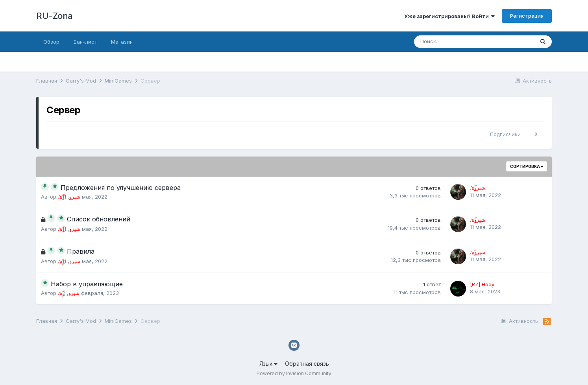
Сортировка (527, 166)
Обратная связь (307, 364)
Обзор (51, 42)
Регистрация (527, 16)
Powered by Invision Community (294, 373)
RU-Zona (55, 16)
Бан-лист (85, 42)
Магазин (122, 42)
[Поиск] (452, 42)
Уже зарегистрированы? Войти (449, 16)
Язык (268, 364)
